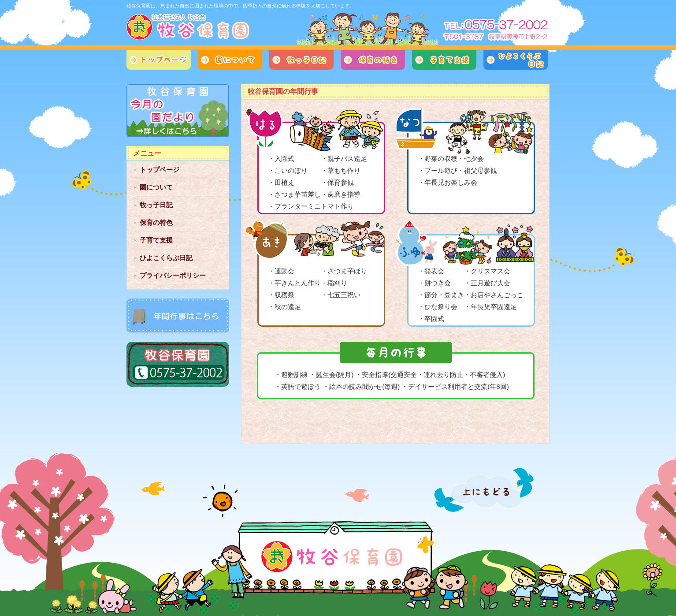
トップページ (159, 60)
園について (230, 60)
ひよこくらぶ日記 (516, 60)
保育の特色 (373, 60)
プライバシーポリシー (173, 275)
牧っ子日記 (301, 60)
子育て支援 (444, 60)
